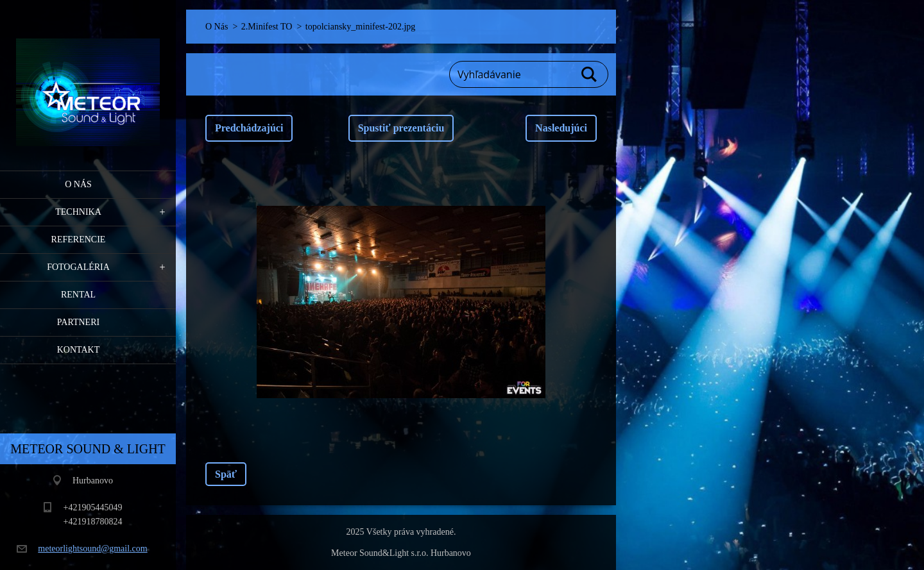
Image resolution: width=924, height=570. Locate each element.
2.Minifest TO (267, 27)
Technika (78, 212)
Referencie (79, 239)
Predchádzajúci (249, 128)
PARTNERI (78, 322)
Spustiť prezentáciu (401, 128)
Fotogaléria (78, 267)
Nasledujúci (561, 128)
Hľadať (590, 74)
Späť (226, 474)
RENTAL (78, 295)
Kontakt (79, 350)
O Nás (78, 184)
